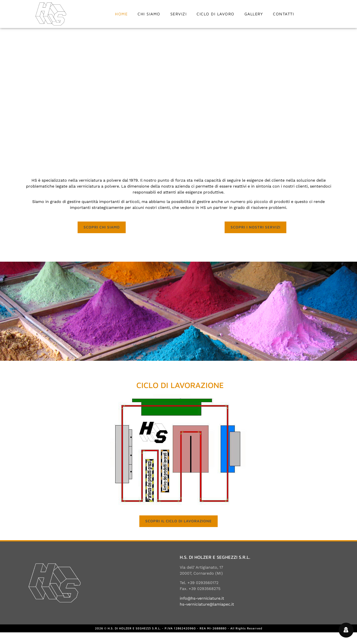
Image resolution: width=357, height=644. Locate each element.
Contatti (283, 14)
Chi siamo (149, 14)
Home (121, 14)
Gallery (254, 14)
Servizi (179, 14)
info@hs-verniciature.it (202, 610)
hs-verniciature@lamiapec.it (207, 616)
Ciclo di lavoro (216, 14)
